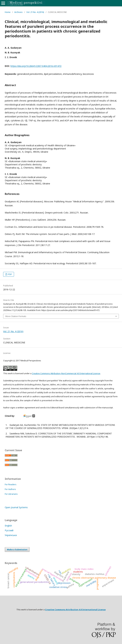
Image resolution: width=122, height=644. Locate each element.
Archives (18, 12)
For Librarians (11, 494)
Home (8, 12)
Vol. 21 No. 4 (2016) (35, 12)
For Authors (10, 489)
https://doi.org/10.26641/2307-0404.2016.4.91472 (36, 66)
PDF (10, 274)
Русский (9, 530)
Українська (11, 535)
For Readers (11, 484)
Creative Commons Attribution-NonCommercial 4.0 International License (66, 373)
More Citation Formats (16, 316)
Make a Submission (17, 550)
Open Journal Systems (16, 507)
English (8, 526)
